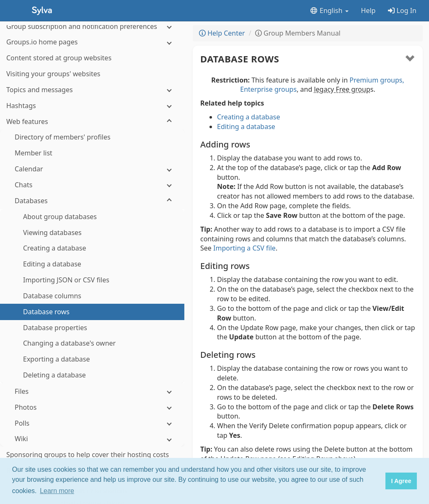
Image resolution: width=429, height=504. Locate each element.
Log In (402, 10)
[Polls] (92, 376)
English (329, 10)
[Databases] (92, 153)
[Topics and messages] (92, 42)
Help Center (222, 33)
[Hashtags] (92, 58)
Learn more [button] (57, 491)
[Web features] (92, 74)
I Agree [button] (401, 481)
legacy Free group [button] (342, 89)
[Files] (92, 344)
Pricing (115, 455)
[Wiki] (92, 391)
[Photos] (92, 360)
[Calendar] (92, 121)
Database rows (240, 59)
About (69, 455)
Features (92, 455)
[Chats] (92, 137)
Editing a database (246, 127)
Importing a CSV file (244, 248)
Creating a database (248, 117)
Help (368, 10)
